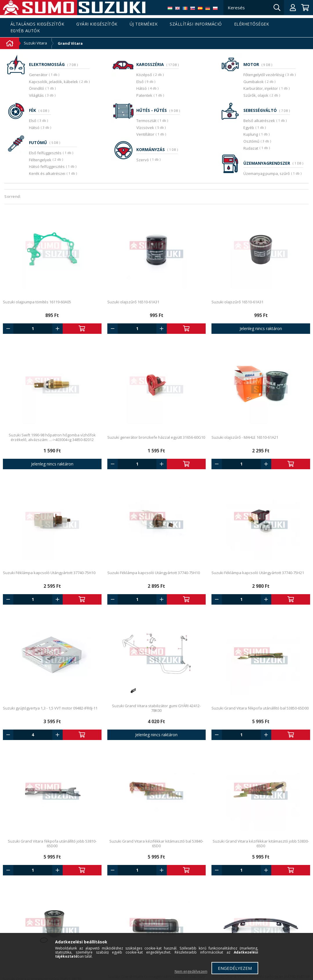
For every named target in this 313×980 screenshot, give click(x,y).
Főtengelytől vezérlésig (264, 75)
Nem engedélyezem (191, 971)
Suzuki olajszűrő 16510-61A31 (133, 302)
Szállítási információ (196, 24)
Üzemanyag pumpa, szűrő (267, 173)
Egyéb (249, 128)
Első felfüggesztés (45, 153)
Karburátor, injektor (261, 88)
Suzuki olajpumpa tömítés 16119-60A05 (37, 302)
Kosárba (82, 329)
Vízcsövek (145, 128)
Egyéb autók (25, 31)
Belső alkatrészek (259, 121)
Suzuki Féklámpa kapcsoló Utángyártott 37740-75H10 (49, 573)
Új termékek (144, 24)
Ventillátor (145, 134)
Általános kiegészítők (37, 24)
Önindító (37, 88)
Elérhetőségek (252, 24)
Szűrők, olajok (256, 95)
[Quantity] (33, 329)
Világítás (36, 95)
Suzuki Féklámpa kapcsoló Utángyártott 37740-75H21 (258, 573)
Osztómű (251, 141)
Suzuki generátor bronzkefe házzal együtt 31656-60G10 (156, 437)
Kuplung (251, 134)
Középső (144, 75)
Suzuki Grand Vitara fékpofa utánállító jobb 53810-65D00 (52, 843)
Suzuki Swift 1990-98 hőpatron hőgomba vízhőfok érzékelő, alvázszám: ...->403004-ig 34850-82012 (52, 437)
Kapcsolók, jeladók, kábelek (54, 82)
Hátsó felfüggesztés (47, 166)
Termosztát (146, 121)
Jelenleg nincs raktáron (261, 328)
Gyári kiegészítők (97, 24)
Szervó (143, 160)
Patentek (144, 95)
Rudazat (251, 148)
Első (33, 121)
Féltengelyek (40, 160)
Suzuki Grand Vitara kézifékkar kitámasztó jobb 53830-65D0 (261, 843)
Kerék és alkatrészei (47, 173)
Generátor (38, 75)
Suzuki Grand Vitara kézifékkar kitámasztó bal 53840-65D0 (156, 843)
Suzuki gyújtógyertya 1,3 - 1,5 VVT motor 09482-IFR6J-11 (50, 708)
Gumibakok (254, 82)
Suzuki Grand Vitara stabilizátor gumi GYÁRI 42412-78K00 (156, 708)
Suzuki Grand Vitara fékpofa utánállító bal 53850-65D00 (260, 708)
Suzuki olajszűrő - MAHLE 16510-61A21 (245, 437)
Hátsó (34, 128)
